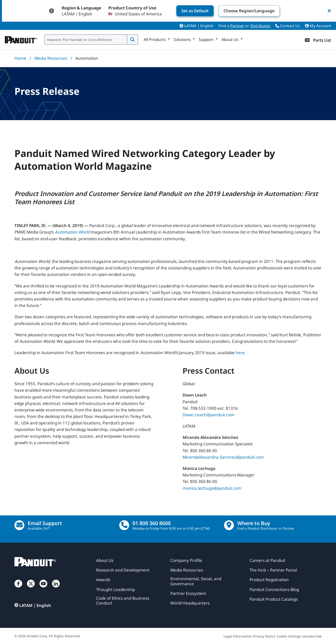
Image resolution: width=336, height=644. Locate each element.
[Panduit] (21, 39)
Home (20, 58)
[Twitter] (31, 588)
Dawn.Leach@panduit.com (208, 415)
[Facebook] (18, 588)
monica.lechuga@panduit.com (212, 488)
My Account (318, 26)
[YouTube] (43, 588)
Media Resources (51, 58)
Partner (237, 26)
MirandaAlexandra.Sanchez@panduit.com (223, 457)
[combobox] (86, 39)
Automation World (72, 232)
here (240, 353)
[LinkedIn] (56, 588)
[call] (124, 525)
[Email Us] (19, 525)
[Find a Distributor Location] (229, 525)
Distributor (260, 26)
